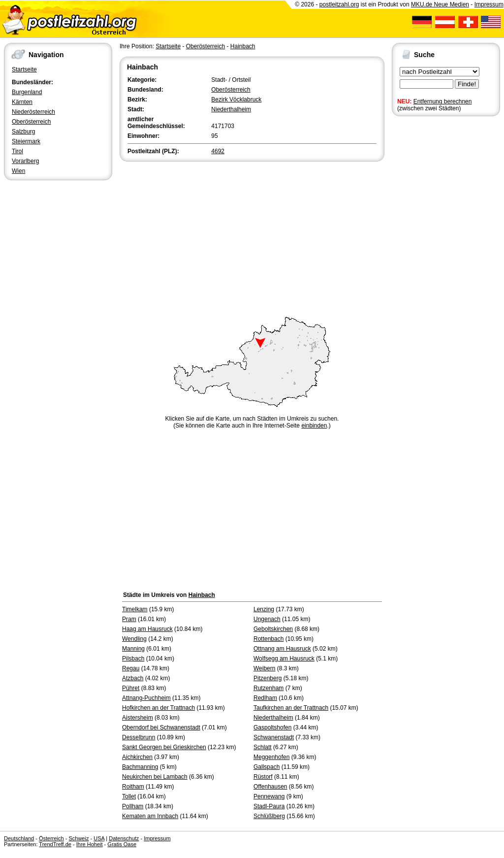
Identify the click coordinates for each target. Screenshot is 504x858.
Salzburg (23, 132)
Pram (129, 619)
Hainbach (243, 46)
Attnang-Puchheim (146, 698)
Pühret (131, 688)
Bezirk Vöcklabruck (236, 99)
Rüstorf (263, 777)
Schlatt (263, 747)
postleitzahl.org (339, 4)
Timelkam (135, 609)
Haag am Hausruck (147, 629)
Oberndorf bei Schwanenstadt (161, 727)
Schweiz (79, 838)
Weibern (264, 668)
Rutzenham (268, 688)
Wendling (134, 639)
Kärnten (22, 102)
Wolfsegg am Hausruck (284, 659)
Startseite (24, 69)
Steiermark (26, 141)
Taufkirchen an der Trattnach (291, 708)
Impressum (489, 4)
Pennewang (269, 796)
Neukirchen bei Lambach (155, 777)
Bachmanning (140, 767)
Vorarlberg (25, 161)
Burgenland (27, 92)
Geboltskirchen (273, 629)
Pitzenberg (268, 678)
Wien (18, 171)
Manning (133, 649)
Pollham (133, 806)
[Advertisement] (252, 237)
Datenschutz (124, 838)
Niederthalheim (231, 109)
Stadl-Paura (269, 806)
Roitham (133, 787)
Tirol (17, 151)
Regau (131, 668)
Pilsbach (133, 659)
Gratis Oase (122, 844)
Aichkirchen (137, 757)
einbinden (314, 426)
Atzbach (133, 678)
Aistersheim (138, 718)
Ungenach (267, 619)
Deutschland (19, 838)
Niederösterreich (33, 112)
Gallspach (267, 767)
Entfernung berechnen (443, 101)
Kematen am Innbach (150, 816)
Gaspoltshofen (272, 727)
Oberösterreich (31, 122)
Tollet (129, 796)
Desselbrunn (139, 737)
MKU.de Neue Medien (440, 4)
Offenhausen (270, 787)
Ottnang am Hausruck (282, 649)
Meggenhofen (271, 757)
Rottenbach (268, 639)
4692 (218, 151)
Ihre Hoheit (90, 844)
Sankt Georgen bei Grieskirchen (164, 747)
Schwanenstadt (274, 737)
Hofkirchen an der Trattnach (158, 708)
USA (99, 838)
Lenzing (264, 609)
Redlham (265, 698)
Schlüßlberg (269, 816)
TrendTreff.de (55, 844)
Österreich (51, 838)
